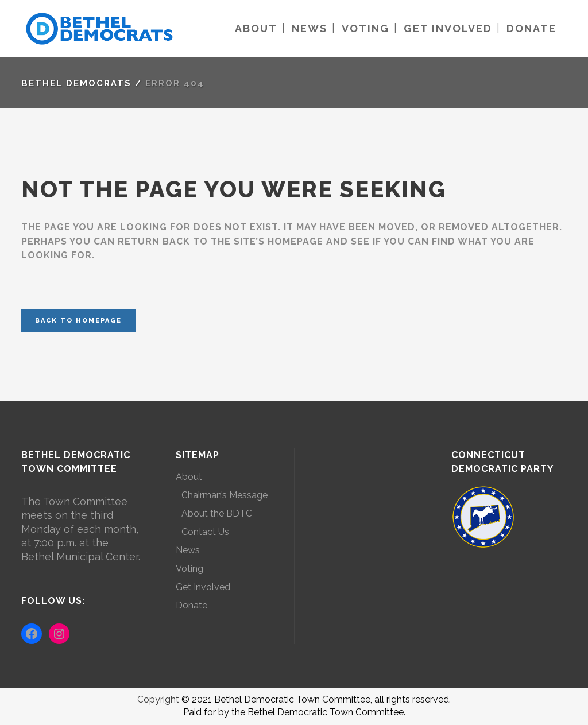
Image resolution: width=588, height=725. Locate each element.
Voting (189, 569)
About (189, 477)
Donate (192, 605)
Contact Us (205, 532)
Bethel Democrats (76, 83)
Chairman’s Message (225, 495)
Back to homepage (78, 321)
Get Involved (203, 587)
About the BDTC (217, 513)
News (188, 550)
